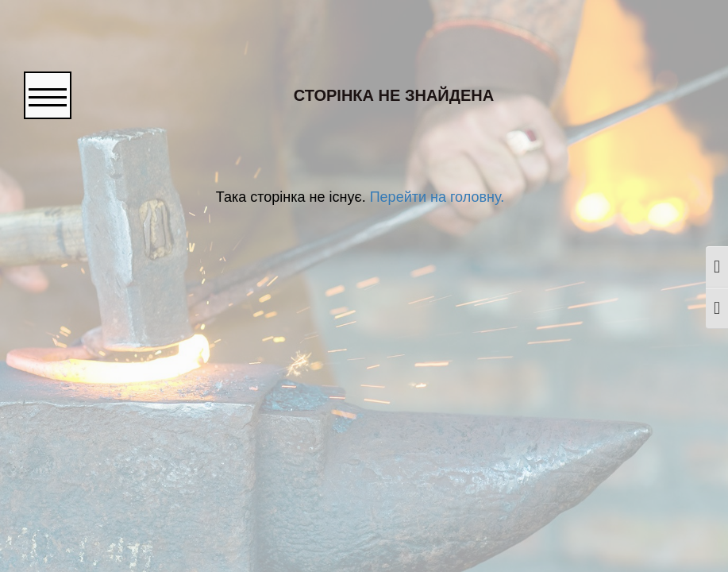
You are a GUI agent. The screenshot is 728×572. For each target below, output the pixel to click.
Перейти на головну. (435, 197)
